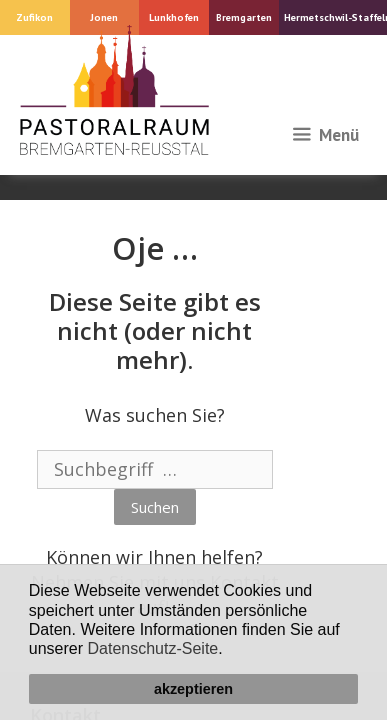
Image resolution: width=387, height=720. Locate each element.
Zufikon (34, 17)
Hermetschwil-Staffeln (335, 17)
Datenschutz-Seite (153, 648)
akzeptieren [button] (193, 689)
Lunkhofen (174, 17)
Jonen (104, 17)
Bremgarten (244, 17)
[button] (230, 651)
